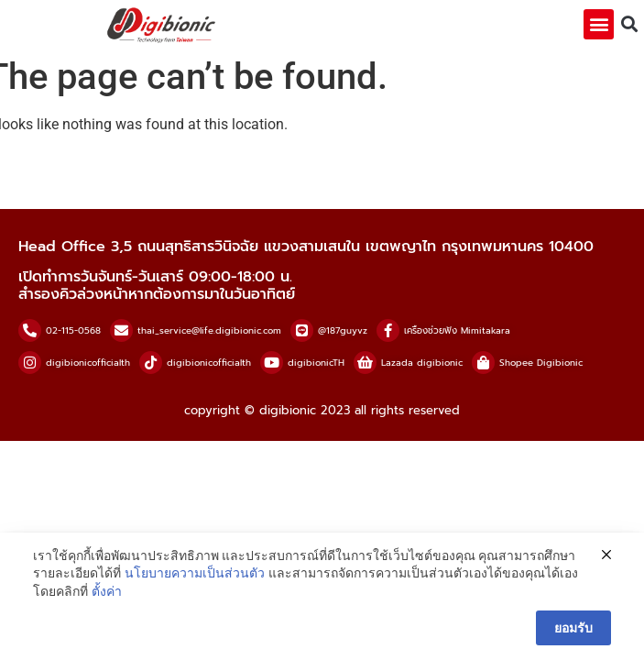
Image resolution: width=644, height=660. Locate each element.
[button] (599, 24)
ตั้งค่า (107, 591)
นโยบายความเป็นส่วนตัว (195, 573)
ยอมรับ (573, 628)
